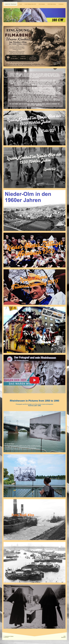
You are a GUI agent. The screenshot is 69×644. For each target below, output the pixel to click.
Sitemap (12, 636)
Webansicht (63, 637)
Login (64, 636)
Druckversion (7, 636)
